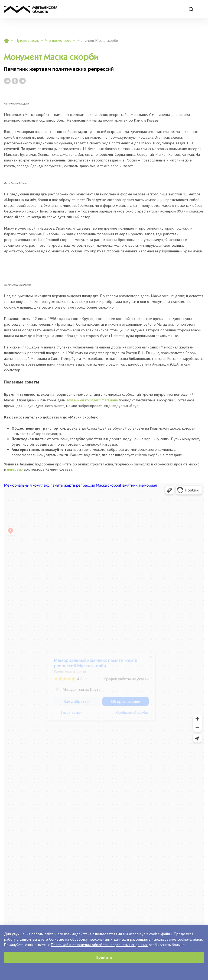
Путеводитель (27, 40)
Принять (104, 957)
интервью (15, 469)
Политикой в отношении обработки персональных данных (99, 945)
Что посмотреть (58, 40)
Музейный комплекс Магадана (92, 400)
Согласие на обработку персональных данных (87, 939)
